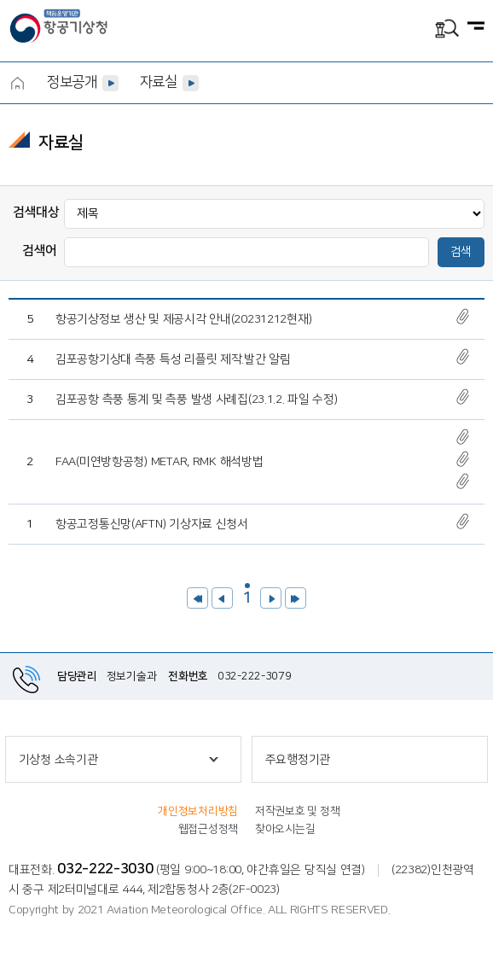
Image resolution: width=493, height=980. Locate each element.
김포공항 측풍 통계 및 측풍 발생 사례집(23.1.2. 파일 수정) (197, 400)
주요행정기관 (298, 760)
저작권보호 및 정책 (297, 811)
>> (296, 598)
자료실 (159, 82)
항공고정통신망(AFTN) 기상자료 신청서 (152, 524)
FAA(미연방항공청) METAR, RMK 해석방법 (159, 462)
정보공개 (72, 82)
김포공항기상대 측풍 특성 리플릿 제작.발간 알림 (173, 359)
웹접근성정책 (208, 829)
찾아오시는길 (285, 829)
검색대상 (36, 212)
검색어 (40, 251)
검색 (461, 252)
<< (197, 598)
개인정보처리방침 (198, 811)
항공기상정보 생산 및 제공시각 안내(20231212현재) (183, 319)
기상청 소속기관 (58, 760)
